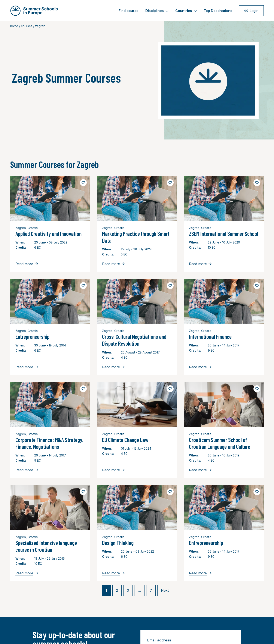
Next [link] (165, 590)
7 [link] (151, 590)
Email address (159, 640)
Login (251, 11)
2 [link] (117, 590)
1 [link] (106, 590)
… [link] (139, 590)
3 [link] (128, 590)
